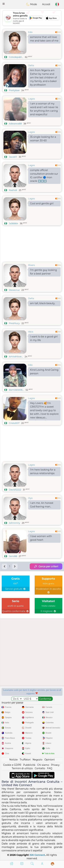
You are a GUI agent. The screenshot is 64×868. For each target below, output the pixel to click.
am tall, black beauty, (43, 303)
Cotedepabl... (16, 57)
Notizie (14, 760)
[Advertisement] (32, 18)
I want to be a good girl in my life (44, 338)
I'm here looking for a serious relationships (43, 471)
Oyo (30, 498)
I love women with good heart (41, 538)
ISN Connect (37, 855)
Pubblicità (29, 765)
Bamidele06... (16, 390)
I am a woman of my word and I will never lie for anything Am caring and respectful (44, 109)
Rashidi (13, 190)
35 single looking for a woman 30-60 (43, 139)
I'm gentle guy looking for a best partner (43, 272)
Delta (31, 65)
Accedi (46, 4)
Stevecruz (14, 290)
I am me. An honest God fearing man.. (42, 505)
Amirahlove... (16, 356)
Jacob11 (13, 157)
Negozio (38, 760)
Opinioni (49, 760)
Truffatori (25, 760)
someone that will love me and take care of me (44, 39)
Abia (31, 332)
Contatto (40, 768)
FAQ (50, 768)
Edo (30, 32)
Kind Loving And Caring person (44, 372)
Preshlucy (14, 323)
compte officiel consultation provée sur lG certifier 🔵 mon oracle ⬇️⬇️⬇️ (44, 176)
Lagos (31, 99)
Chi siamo (43, 765)
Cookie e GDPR (12, 765)
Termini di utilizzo (22, 768)
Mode (32, 4)
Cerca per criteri (46, 566)
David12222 (15, 490)
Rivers (31, 265)
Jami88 (13, 556)
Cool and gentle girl (42, 203)
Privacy (55, 765)
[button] (4, 4)
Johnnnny (14, 523)
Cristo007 (14, 423)
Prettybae (14, 90)
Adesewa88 (15, 124)
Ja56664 (13, 223)
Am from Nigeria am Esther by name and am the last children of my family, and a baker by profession (43, 78)
